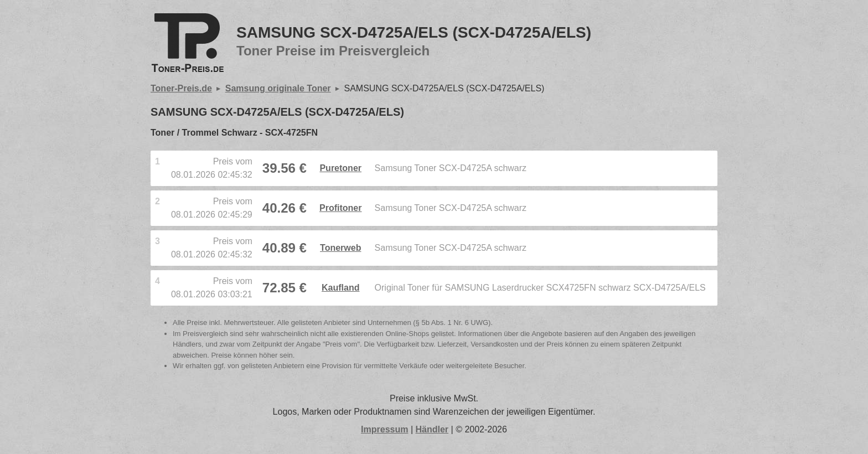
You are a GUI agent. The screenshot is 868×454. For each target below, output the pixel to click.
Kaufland (340, 288)
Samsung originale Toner (278, 88)
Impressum (384, 429)
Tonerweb (340, 248)
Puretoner (340, 168)
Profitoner (340, 208)
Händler (432, 429)
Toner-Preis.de (181, 88)
